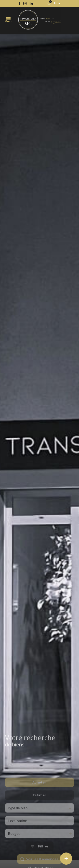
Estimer (39, 807)
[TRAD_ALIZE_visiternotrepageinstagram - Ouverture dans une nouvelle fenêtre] (25, 3)
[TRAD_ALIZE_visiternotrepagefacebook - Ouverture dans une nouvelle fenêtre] (19, 3)
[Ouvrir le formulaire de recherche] (40, 858)
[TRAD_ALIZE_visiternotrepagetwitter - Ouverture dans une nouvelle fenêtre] (31, 3)
